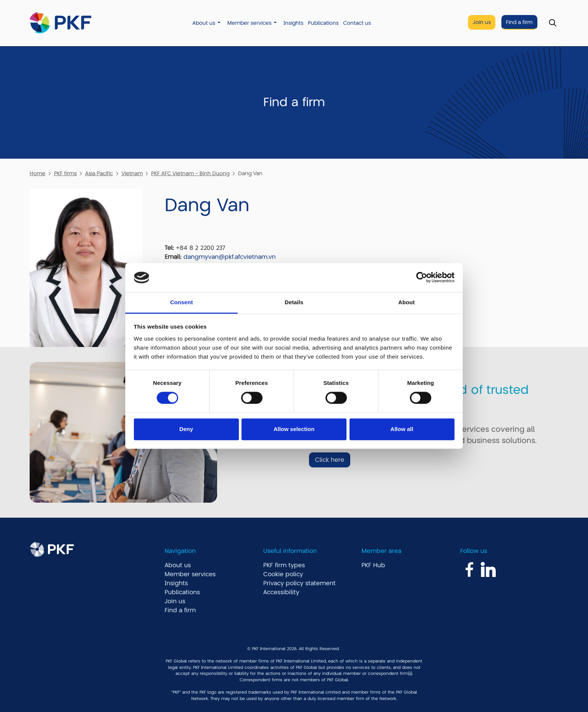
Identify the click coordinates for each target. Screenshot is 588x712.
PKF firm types (284, 565)
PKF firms (65, 173)
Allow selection (294, 429)
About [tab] (406, 302)
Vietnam (132, 173)
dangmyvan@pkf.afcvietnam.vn (229, 257)
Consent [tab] (182, 302)
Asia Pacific (99, 173)
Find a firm (519, 22)
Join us (482, 22)
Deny (186, 429)
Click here (330, 460)
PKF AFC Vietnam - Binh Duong (190, 173)
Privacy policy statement (299, 583)
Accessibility (281, 592)
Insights (293, 23)
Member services (249, 23)
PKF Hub (373, 565)
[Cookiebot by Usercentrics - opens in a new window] (422, 278)
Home (37, 173)
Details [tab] (294, 302)
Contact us (357, 23)
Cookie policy (283, 574)
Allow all (402, 429)
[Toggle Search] (553, 23)
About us (204, 23)
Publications (323, 23)
